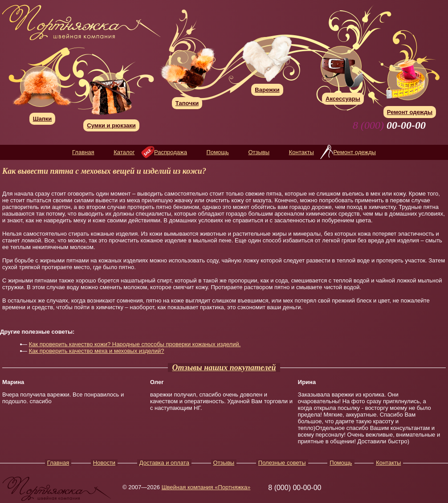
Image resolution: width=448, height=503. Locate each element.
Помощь (218, 152)
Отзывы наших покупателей (224, 368)
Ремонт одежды (354, 152)
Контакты (301, 152)
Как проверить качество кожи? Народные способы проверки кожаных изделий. (135, 344)
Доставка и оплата (164, 463)
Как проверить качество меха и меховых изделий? (97, 351)
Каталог (124, 152)
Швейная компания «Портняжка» (206, 487)
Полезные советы (282, 463)
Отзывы (259, 152)
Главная (83, 152)
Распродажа (171, 152)
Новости (104, 463)
